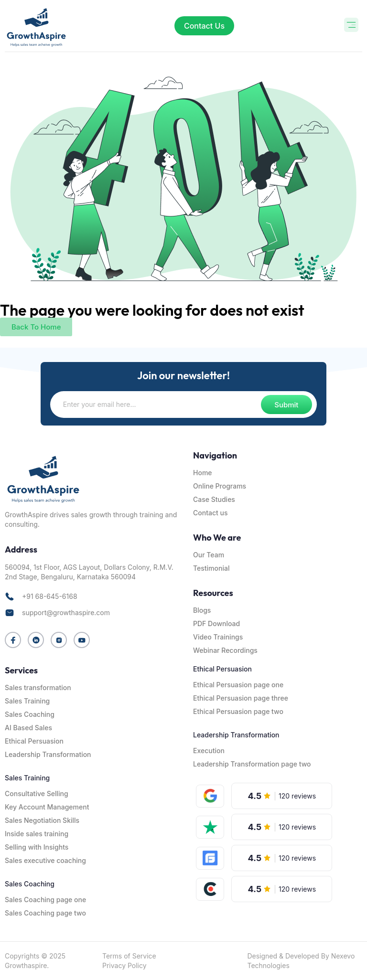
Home (203, 473)
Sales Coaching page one (45, 900)
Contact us (210, 513)
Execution (209, 751)
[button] (351, 26)
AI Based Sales (28, 728)
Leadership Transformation (48, 754)
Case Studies (214, 499)
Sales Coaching (30, 714)
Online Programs (220, 486)
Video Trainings (218, 637)
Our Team (209, 555)
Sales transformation (38, 687)
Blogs (202, 610)
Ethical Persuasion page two (238, 711)
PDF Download (216, 623)
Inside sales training (37, 834)
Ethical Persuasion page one (238, 685)
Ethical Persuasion (34, 741)
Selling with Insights (37, 847)
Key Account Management (47, 807)
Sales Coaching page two (45, 913)
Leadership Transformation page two (252, 764)
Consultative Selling (37, 794)
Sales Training (27, 701)
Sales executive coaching (45, 860)
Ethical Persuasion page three (241, 698)
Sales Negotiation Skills (42, 820)
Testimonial (211, 568)
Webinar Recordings (225, 650)
